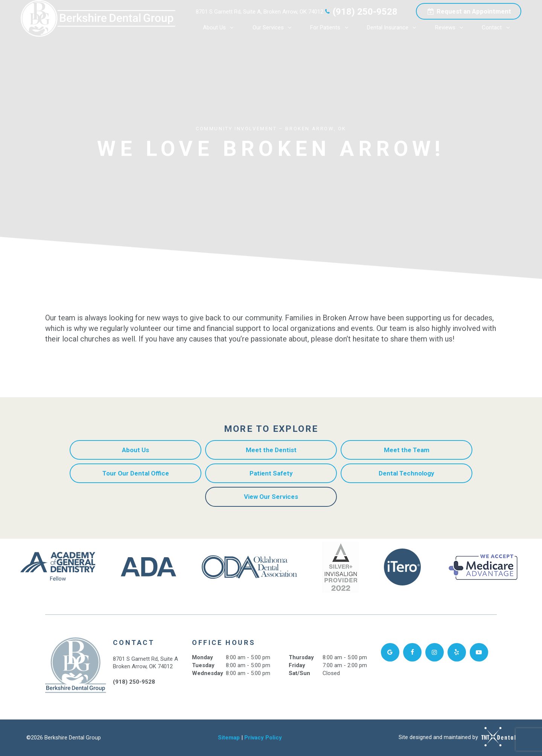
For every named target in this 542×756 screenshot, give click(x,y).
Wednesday (208, 673)
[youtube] (479, 652)
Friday (297, 665)
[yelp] (457, 652)
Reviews (451, 27)
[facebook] (412, 652)
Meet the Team (407, 450)
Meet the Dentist (271, 450)
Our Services (274, 27)
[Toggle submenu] (232, 27)
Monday (202, 657)
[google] (390, 652)
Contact (498, 27)
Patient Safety (271, 473)
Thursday (301, 657)
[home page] (98, 18)
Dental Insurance (394, 27)
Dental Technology (406, 473)
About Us (221, 27)
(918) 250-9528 (360, 12)
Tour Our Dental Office (136, 473)
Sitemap (229, 738)
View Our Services (271, 497)
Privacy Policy (263, 738)
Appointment (469, 11)
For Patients (331, 27)
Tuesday (203, 665)
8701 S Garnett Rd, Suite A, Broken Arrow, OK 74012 (260, 12)
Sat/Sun (299, 673)
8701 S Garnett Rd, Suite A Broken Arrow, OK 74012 (145, 663)
